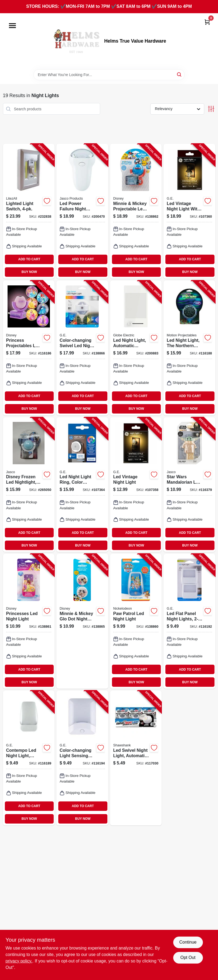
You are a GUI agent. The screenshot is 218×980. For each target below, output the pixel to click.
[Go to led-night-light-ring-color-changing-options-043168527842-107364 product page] (82, 485)
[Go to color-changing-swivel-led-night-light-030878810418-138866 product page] (82, 348)
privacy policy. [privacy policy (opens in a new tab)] (19, 961)
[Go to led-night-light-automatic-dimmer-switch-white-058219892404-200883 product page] (136, 348)
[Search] (180, 74)
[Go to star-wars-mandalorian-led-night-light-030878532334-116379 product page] (189, 485)
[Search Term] (109, 75)
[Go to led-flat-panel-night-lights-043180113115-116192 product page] (189, 621)
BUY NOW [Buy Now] (29, 272)
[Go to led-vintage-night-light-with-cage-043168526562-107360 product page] (189, 211)
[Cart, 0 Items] (207, 22)
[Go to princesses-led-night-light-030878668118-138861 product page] (29, 621)
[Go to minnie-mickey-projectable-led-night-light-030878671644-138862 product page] (136, 211)
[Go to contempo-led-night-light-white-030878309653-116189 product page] (29, 758)
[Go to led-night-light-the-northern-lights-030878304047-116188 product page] (189, 348)
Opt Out (188, 957)
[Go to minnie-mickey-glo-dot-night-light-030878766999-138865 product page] (82, 621)
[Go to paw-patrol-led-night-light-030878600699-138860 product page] (136, 621)
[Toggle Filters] (211, 109)
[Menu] (12, 26)
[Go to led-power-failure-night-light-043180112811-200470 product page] (82, 211)
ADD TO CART (29, 259)
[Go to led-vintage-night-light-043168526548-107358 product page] (136, 485)
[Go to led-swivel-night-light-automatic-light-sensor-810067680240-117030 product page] (136, 758)
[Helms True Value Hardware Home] (76, 41)
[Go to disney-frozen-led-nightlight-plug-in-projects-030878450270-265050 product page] (29, 485)
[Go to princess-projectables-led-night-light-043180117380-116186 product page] (29, 348)
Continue (188, 942)
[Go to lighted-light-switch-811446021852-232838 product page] (29, 211)
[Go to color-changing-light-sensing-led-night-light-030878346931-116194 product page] (82, 758)
